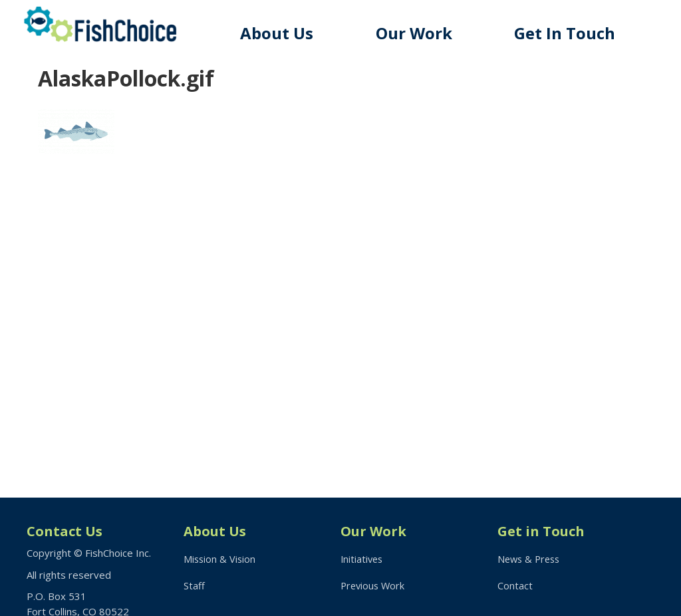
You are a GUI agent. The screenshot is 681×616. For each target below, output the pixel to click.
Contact (515, 587)
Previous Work (374, 587)
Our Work (420, 33)
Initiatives (363, 559)
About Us (285, 33)
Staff (194, 587)
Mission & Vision (220, 559)
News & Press (531, 559)
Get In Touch (568, 33)
